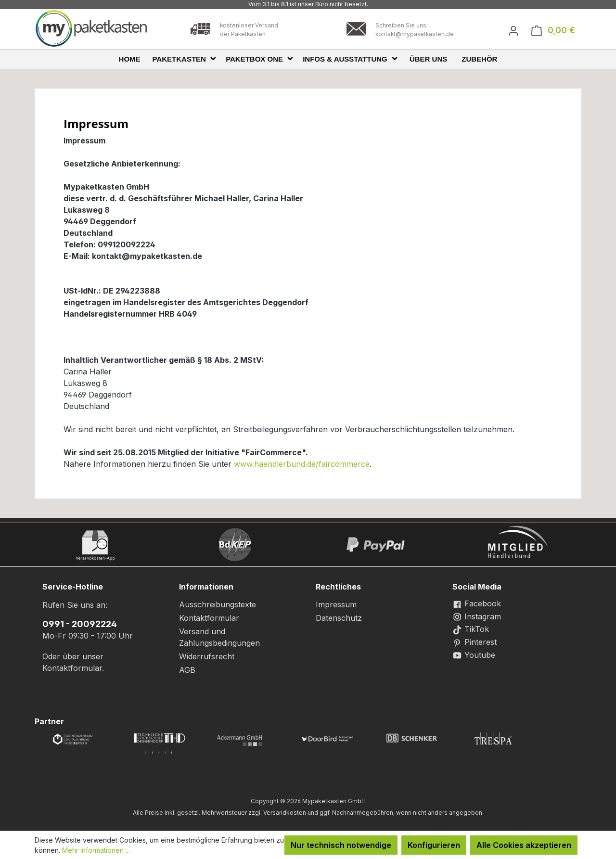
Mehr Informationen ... (96, 850)
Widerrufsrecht (207, 656)
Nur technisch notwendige (341, 845)
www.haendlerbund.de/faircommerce (302, 464)
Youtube (474, 655)
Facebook (477, 603)
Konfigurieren (434, 845)
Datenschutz (339, 618)
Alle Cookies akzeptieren (524, 845)
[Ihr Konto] (513, 30)
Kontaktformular (72, 668)
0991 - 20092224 (80, 624)
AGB (187, 670)
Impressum (336, 604)
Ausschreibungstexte (218, 604)
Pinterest (475, 642)
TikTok (471, 629)
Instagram (477, 616)
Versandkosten (285, 813)
